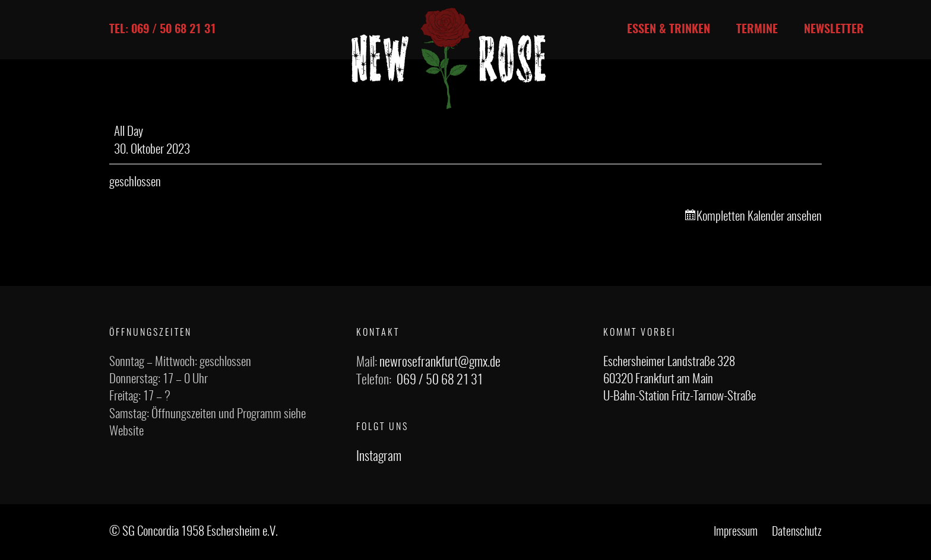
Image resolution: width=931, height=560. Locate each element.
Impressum (736, 532)
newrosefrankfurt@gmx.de (440, 362)
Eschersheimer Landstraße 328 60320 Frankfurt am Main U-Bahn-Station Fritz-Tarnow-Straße (680, 380)
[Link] (449, 58)
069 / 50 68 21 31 (440, 380)
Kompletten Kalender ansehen (759, 217)
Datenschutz (797, 532)
